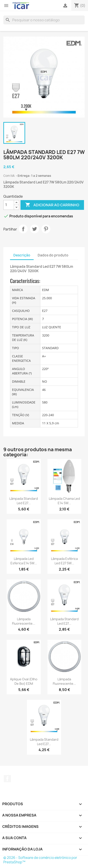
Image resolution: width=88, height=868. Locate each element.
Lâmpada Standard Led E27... (24, 501)
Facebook (7, 779)
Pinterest (46, 229)
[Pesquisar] (44, 20)
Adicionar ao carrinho (52, 205)
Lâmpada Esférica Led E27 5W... (64, 561)
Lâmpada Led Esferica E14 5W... (24, 561)
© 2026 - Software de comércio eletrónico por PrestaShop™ (40, 860)
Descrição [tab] (22, 255)
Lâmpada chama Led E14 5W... (64, 501)
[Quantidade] (9, 205)
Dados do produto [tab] (53, 255)
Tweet (35, 229)
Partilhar (23, 229)
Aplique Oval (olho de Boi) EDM (24, 681)
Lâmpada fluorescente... (24, 621)
